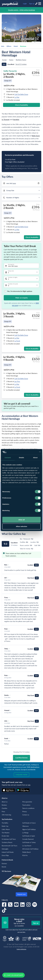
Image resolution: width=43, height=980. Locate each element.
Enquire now (21, 775)
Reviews (23, 46)
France (11, 60)
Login (25, 4)
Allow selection (22, 526)
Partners (4, 864)
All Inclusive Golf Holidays (30, 849)
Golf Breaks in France (29, 823)
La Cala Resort (27, 846)
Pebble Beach (27, 852)
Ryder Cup (5, 826)
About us (5, 802)
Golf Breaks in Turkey (29, 842)
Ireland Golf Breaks (8, 852)
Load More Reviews (21, 758)
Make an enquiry (21, 298)
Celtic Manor (6, 829)
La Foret (17, 341)
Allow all (21, 520)
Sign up (32, 4)
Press (3, 812)
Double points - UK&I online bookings (22, 10)
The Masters (6, 833)
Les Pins (17, 381)
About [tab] (35, 457)
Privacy (25, 812)
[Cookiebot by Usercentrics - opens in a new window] (32, 452)
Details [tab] (21, 457)
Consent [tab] (8, 457)
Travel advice (26, 805)
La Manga (25, 833)
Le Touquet (6, 119)
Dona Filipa (5, 855)
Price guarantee (27, 802)
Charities (4, 808)
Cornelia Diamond (28, 839)
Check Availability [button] (21, 105)
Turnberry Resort (7, 842)
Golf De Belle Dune (21, 94)
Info (3, 46)
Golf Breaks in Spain (29, 836)
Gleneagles (5, 849)
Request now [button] (21, 894)
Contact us (26, 815)
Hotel (16, 46)
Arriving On (11, 264)
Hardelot (16, 119)
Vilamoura (25, 826)
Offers (9, 46)
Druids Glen (5, 836)
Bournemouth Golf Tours (9, 846)
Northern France (21, 60)
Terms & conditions (28, 808)
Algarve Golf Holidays (29, 829)
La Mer (17, 97)
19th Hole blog (6, 815)
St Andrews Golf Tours (9, 839)
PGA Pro (25, 855)
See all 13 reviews (21, 64)
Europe (4, 60)
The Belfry (5, 823)
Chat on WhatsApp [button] (14, 975)
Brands (4, 867)
